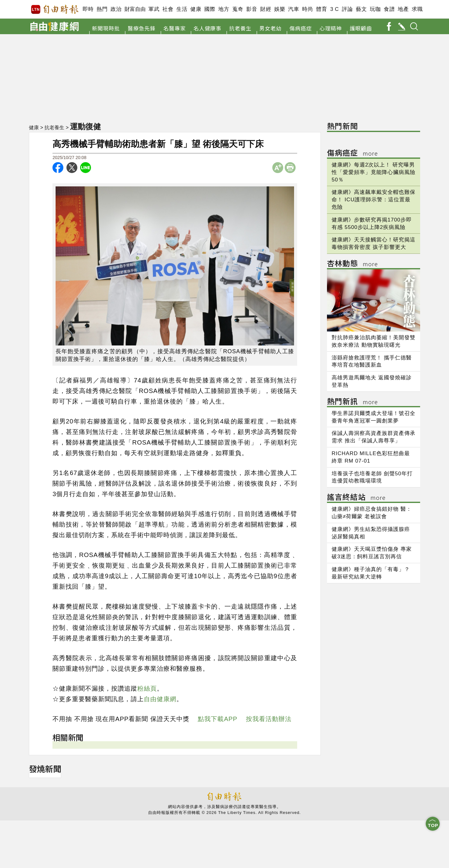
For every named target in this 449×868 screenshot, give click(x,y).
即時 (88, 9)
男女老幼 (270, 28)
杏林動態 (352, 264)
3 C (334, 9)
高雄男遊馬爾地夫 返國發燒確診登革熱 (372, 381)
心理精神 (331, 28)
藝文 (361, 9)
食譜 (389, 9)
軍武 (154, 9)
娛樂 (280, 9)
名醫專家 (175, 28)
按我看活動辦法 (269, 719)
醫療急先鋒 (142, 28)
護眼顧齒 (361, 28)
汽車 (294, 9)
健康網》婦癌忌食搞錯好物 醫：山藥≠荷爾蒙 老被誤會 (372, 513)
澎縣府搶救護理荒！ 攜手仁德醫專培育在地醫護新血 (372, 361)
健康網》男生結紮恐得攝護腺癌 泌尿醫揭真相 (371, 533)
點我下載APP (218, 719)
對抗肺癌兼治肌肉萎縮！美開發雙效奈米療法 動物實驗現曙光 (374, 341)
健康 (196, 9)
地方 (224, 9)
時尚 (308, 9)
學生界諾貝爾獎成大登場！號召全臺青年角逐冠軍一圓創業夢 (374, 417)
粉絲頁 (147, 688)
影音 (252, 9)
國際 (210, 9)
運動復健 (85, 126)
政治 (116, 9)
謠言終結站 (356, 498)
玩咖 (375, 9)
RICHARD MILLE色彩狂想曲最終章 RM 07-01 (371, 457)
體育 (322, 9)
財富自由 (135, 9)
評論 (347, 9)
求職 (417, 9)
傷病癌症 (301, 28)
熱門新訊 (352, 402)
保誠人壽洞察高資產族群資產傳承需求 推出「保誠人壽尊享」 (374, 437)
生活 (182, 9)
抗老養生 (240, 28)
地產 (403, 9)
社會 (168, 9)
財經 (266, 9)
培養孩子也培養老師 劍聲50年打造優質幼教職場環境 (372, 477)
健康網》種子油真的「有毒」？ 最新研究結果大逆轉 (371, 573)
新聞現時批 (106, 28)
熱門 (102, 9)
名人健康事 (207, 28)
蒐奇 (238, 9)
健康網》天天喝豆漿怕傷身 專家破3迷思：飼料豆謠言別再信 (372, 553)
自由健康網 (160, 699)
